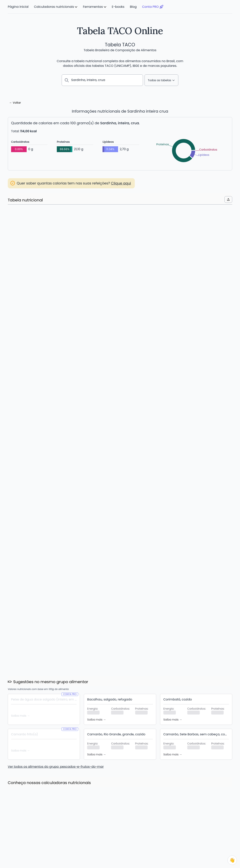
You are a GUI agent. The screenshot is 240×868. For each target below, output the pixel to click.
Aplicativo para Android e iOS (106, 846)
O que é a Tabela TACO (163, 827)
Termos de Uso (211, 827)
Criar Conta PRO (120, 366)
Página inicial (18, 7)
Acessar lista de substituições (36, 233)
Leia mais (18, 642)
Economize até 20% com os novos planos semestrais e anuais (41, 632)
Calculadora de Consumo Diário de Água (36, 841)
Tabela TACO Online (120, 31)
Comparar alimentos (100, 836)
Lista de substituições (101, 841)
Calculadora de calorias (24, 827)
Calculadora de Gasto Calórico (29, 836)
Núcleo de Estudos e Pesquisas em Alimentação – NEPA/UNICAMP (88, 862)
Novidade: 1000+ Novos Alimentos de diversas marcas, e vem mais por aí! (118, 634)
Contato (207, 836)
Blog (133, 7)
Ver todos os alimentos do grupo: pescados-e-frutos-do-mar (56, 494)
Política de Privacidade (217, 832)
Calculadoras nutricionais (54, 7)
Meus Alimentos (97, 827)
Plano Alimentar (97, 832)
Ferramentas (93, 7)
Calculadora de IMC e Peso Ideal (30, 832)
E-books (118, 7)
